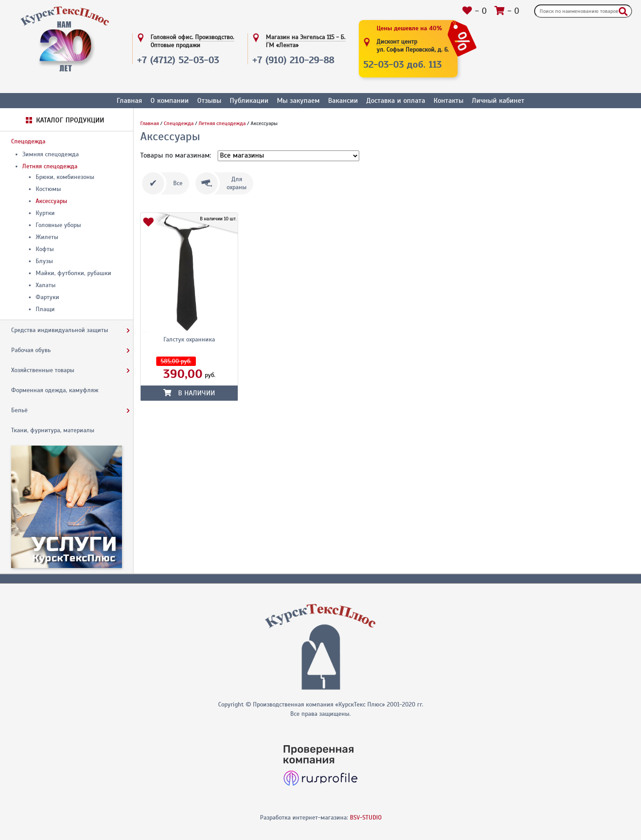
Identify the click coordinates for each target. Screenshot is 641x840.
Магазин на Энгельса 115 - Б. (306, 41)
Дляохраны (237, 183)
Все (178, 183)
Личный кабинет (498, 101)
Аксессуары (51, 201)
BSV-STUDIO (366, 818)
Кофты (45, 249)
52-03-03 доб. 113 (402, 64)
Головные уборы (58, 225)
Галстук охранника (189, 339)
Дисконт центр (413, 46)
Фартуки (47, 297)
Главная (129, 101)
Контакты (448, 101)
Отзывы (209, 101)
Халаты (46, 285)
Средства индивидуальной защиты (60, 330)
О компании (170, 101)
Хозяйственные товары (43, 370)
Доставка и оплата (396, 101)
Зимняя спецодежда (51, 154)
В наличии (189, 393)
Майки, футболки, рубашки (73, 273)
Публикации (249, 101)
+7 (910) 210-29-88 (293, 60)
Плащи (45, 309)
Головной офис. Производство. (192, 41)
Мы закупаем (298, 101)
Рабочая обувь (31, 350)
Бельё (19, 410)
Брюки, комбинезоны (65, 177)
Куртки (45, 213)
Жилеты (47, 237)
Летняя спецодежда (50, 166)
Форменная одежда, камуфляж (55, 390)
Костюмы (48, 189)
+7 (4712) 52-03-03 (178, 60)
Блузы (44, 261)
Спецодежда (28, 141)
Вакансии (343, 101)
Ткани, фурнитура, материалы (53, 430)
